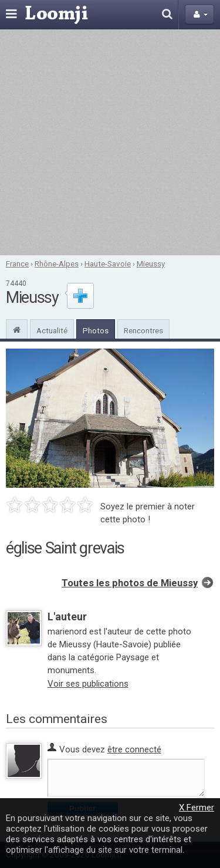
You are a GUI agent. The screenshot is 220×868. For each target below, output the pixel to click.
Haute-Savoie (108, 264)
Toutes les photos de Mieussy (130, 583)
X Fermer (197, 808)
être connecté (134, 749)
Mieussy (151, 264)
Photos (96, 330)
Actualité (52, 330)
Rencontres (143, 330)
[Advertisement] (110, 142)
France (17, 264)
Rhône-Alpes (57, 264)
